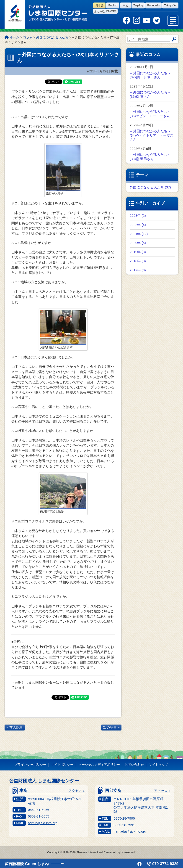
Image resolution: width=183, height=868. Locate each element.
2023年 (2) (138, 216)
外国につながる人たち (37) (150, 187)
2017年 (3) (138, 270)
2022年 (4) (138, 225)
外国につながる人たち (52, 37)
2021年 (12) (139, 234)
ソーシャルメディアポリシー (99, 765)
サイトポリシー (62, 765)
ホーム (15, 37)
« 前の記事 (15, 727)
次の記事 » (111, 727)
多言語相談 (27, 864)
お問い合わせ (134, 765)
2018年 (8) (138, 261)
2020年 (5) (138, 243)
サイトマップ (158, 765)
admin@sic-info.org (43, 823)
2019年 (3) (138, 252)
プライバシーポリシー (30, 765)
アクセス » (77, 791)
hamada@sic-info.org (130, 831)
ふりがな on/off (105, 11)
